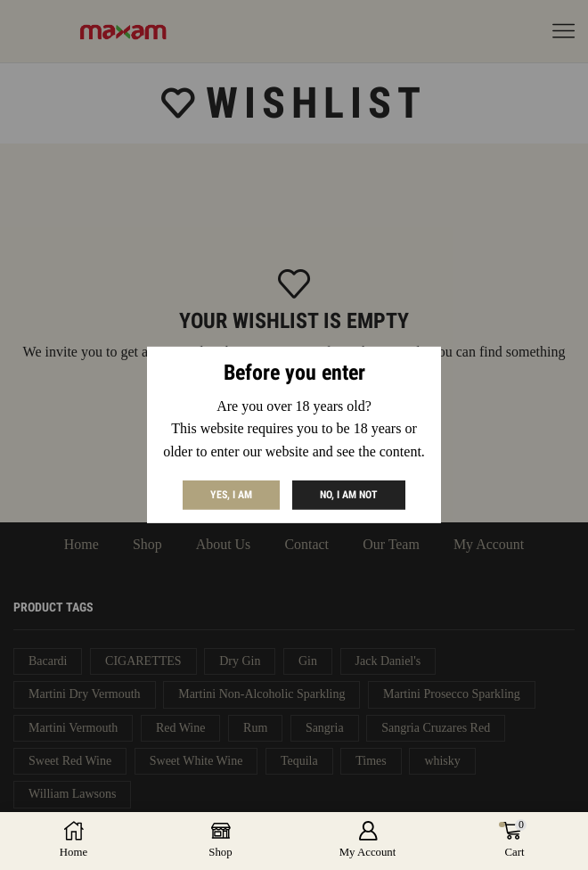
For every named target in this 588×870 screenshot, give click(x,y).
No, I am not (349, 495)
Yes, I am (231, 495)
